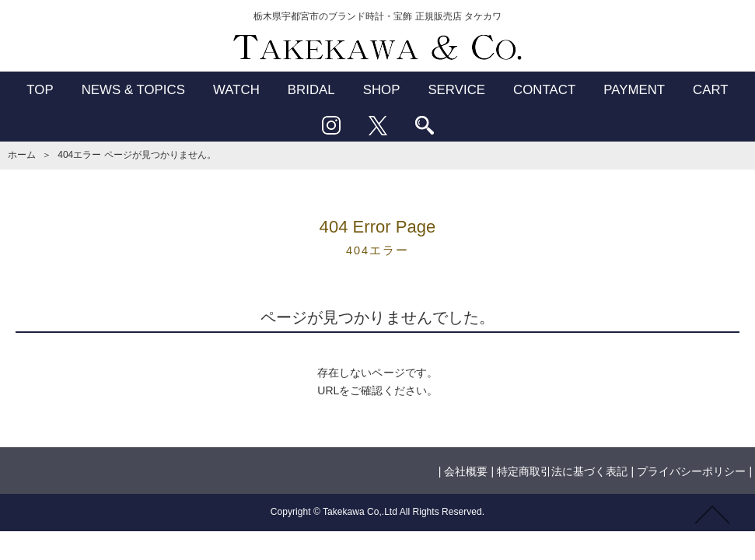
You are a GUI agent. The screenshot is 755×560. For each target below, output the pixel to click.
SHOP (382, 90)
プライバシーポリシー (691, 471)
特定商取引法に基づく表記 (562, 471)
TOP (40, 90)
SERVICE (456, 90)
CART (711, 90)
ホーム (22, 155)
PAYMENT (634, 90)
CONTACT (544, 90)
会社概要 (466, 471)
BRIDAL (311, 90)
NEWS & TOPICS (133, 90)
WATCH (236, 90)
